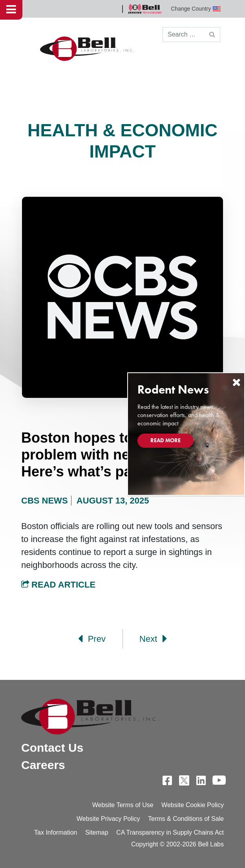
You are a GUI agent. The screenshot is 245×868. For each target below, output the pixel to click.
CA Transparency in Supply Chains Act (170, 832)
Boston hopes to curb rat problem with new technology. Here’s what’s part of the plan (122, 455)
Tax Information (56, 832)
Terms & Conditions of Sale (186, 819)
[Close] (236, 382)
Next (153, 639)
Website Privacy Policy (108, 819)
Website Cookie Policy (193, 805)
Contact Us (52, 748)
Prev (92, 639)
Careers (43, 765)
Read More (165, 440)
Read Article (58, 585)
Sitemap (97, 832)
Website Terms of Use (123, 805)
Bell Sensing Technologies (145, 9)
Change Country (196, 9)
